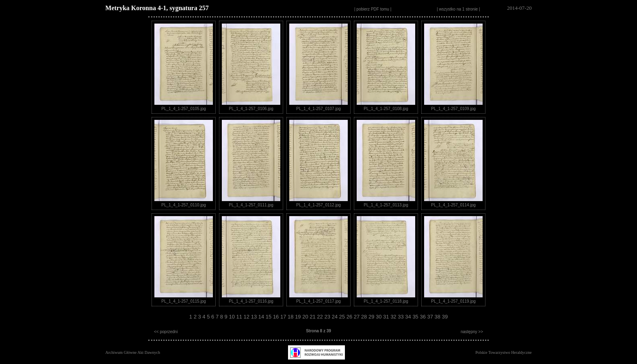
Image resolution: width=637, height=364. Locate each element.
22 (321, 317)
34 (409, 317)
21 (313, 317)
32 (394, 317)
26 (350, 317)
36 (423, 317)
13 (255, 317)
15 (269, 317)
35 (416, 317)
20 (306, 317)
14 (262, 317)
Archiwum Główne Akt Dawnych (133, 352)
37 (431, 317)
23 (328, 317)
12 (247, 317)
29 (372, 317)
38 (438, 317)
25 (343, 317)
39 (445, 317)
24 (336, 317)
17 (284, 317)
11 (240, 317)
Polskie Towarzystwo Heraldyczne (504, 352)
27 (357, 317)
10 (232, 317)
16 (277, 317)
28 (365, 317)
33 (401, 317)
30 (379, 317)
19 (299, 317)
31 (387, 317)
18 (291, 317)
